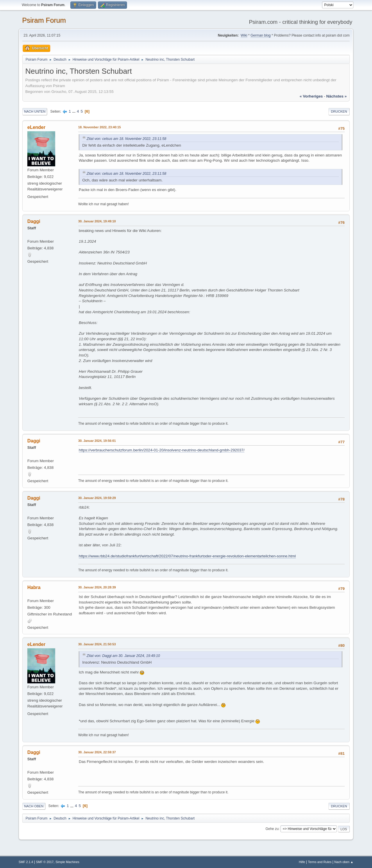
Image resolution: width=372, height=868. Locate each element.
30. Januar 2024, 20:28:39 (97, 587)
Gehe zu (272, 829)
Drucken (339, 111)
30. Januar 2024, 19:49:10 (97, 221)
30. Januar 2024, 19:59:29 (97, 498)
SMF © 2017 (45, 862)
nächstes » (337, 96)
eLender (36, 127)
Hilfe (302, 862)
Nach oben (34, 806)
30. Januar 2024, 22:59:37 (97, 752)
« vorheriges (311, 96)
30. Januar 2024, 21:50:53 (97, 644)
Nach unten (35, 111)
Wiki (244, 35)
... (75, 111)
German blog (261, 35)
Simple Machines (67, 862)
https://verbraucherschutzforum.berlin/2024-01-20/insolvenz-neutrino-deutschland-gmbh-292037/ (162, 450)
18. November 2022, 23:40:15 (100, 127)
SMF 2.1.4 (26, 862)
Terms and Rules (320, 862)
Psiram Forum (44, 20)
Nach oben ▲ (344, 862)
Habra (34, 587)
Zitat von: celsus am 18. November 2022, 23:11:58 (126, 139)
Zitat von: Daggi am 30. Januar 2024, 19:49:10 (123, 656)
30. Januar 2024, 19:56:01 (97, 441)
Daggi (34, 221)
